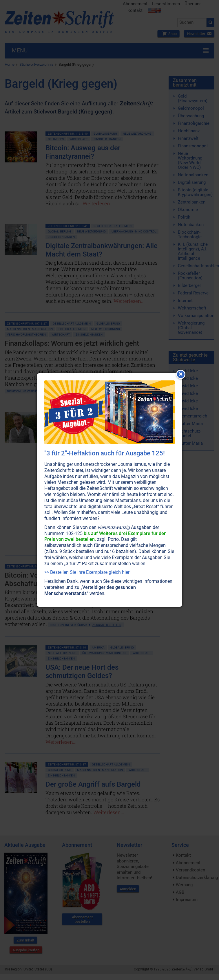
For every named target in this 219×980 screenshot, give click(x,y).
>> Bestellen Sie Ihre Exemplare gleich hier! (87, 572)
